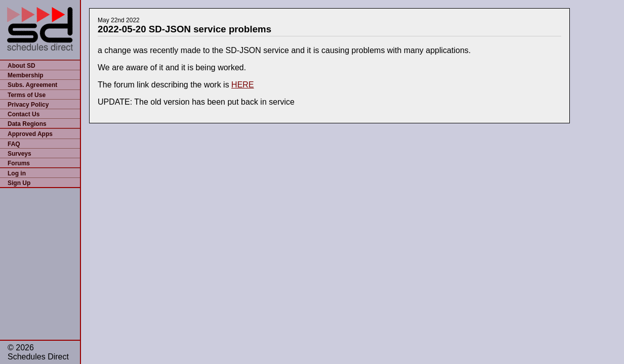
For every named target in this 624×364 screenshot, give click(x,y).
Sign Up (19, 183)
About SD (22, 66)
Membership (26, 75)
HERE (242, 85)
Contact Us (24, 114)
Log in (17, 173)
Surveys (19, 154)
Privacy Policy (28, 105)
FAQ (14, 144)
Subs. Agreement (32, 85)
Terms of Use (27, 95)
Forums (19, 163)
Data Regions (27, 124)
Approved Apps (30, 134)
